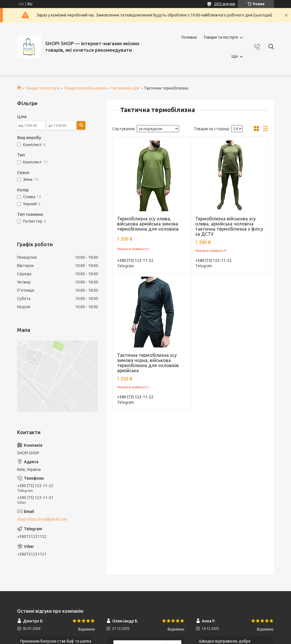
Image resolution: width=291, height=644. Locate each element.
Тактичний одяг (125, 88)
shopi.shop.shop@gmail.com (42, 519)
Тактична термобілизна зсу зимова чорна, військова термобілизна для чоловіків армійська (148, 363)
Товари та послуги (221, 37)
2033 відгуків (225, 4)
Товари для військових (85, 88)
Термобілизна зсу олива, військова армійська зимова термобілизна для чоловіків (148, 224)
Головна (189, 37)
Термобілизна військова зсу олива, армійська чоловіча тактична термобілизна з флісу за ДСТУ (229, 226)
